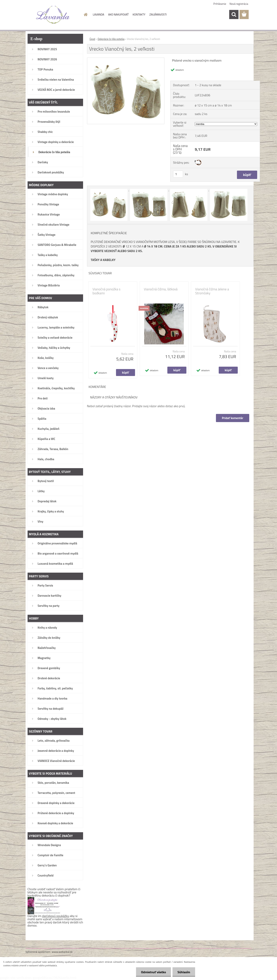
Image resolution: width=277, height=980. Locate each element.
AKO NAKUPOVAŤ (118, 14)
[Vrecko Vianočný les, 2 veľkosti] (126, 59)
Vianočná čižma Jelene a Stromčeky (212, 291)
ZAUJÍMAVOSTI (158, 14)
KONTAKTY (139, 14)
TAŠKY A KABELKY (103, 260)
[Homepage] (85, 14)
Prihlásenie (220, 4)
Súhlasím (184, 972)
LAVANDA (98, 14)
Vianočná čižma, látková (161, 289)
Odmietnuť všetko (153, 972)
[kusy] (178, 174)
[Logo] (53, 15)
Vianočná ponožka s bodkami (107, 291)
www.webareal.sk (62, 952)
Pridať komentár (233, 418)
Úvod (92, 39)
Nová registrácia (239, 4)
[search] (234, 14)
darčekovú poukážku (56, 916)
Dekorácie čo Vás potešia (111, 39)
